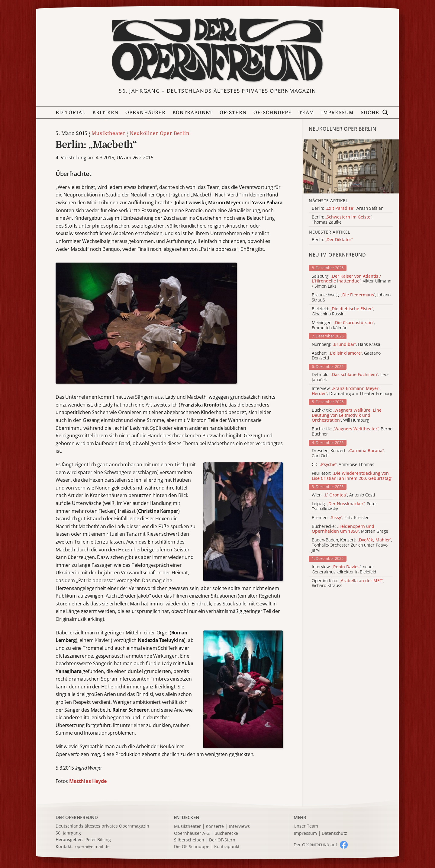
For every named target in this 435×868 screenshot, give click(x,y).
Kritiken (106, 113)
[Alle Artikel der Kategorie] (351, 166)
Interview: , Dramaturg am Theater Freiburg (352, 391)
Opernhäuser (145, 113)
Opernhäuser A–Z (192, 833)
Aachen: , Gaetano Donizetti (346, 356)
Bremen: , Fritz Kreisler (340, 518)
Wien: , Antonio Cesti (343, 495)
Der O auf (315, 845)
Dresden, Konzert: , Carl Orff (348, 453)
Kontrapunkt (193, 113)
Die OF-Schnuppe (192, 847)
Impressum (337, 113)
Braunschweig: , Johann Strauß (351, 298)
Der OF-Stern (222, 840)
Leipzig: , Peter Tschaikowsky (345, 506)
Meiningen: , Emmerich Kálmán (343, 325)
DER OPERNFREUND (77, 817)
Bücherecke (226, 833)
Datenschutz (334, 833)
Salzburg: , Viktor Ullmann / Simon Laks (351, 281)
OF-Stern (233, 113)
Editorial (71, 113)
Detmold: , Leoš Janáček (351, 377)
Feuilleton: (352, 476)
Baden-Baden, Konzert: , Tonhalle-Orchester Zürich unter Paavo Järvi (352, 545)
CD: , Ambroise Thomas (343, 465)
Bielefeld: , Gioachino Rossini (343, 311)
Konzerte (215, 827)
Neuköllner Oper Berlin (159, 133)
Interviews (239, 827)
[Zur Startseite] (217, 50)
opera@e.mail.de (92, 846)
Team (306, 113)
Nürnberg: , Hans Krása (346, 345)
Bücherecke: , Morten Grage (350, 529)
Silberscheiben (189, 840)
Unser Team (306, 826)
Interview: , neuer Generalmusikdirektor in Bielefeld (344, 570)
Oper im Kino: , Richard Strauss (348, 583)
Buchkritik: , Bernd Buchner (352, 432)
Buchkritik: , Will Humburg (347, 415)
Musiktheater (108, 133)
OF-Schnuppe (273, 113)
